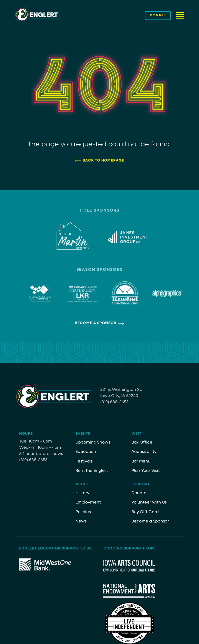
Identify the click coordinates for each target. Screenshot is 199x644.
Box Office (142, 442)
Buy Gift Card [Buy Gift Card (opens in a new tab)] (145, 512)
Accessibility (144, 452)
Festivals (84, 461)
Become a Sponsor (96, 323)
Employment (88, 502)
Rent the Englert (92, 471)
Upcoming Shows (93, 442)
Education (86, 452)
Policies (83, 512)
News (81, 521)
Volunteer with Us (149, 502)
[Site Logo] (37, 14)
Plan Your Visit (145, 471)
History (82, 493)
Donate (139, 493)
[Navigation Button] (180, 16)
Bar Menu (141, 461)
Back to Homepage (103, 161)
